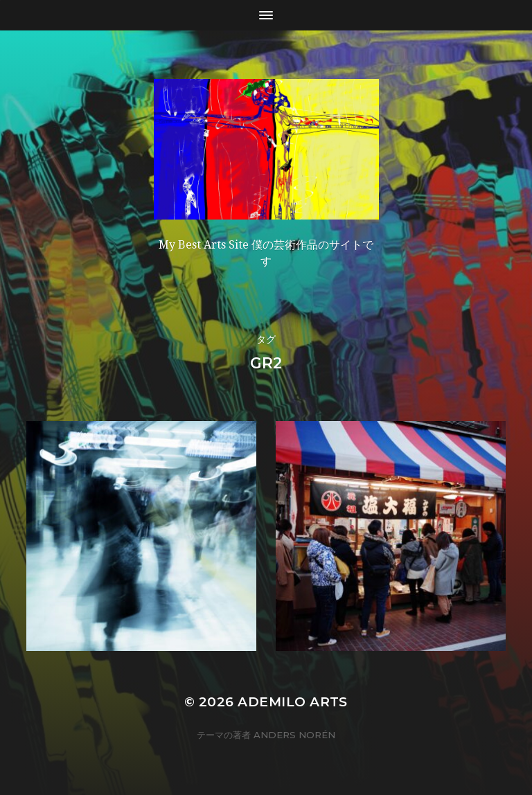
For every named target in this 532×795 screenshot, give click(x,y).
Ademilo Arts (293, 702)
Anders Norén (294, 735)
